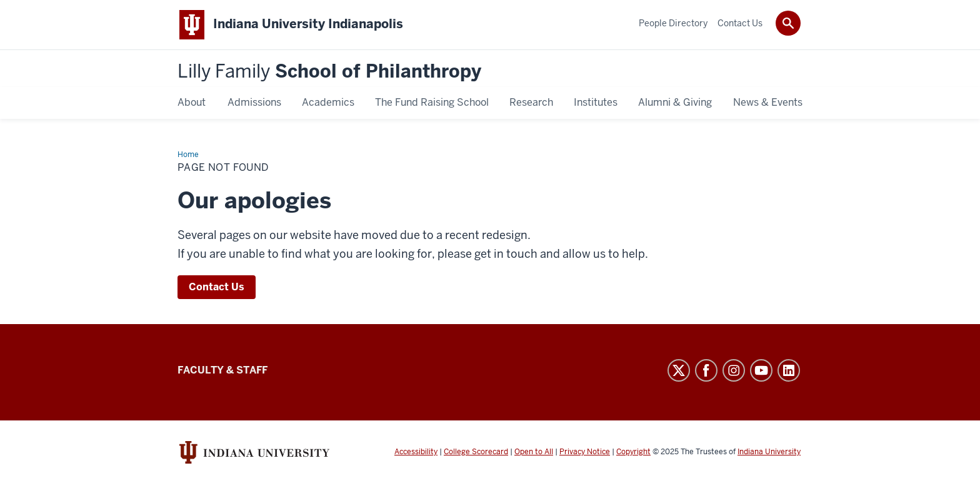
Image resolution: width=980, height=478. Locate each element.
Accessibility (416, 452)
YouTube (761, 370)
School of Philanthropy (329, 72)
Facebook (706, 370)
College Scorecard (476, 452)
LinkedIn (789, 370)
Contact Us (217, 287)
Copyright (633, 452)
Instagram (734, 370)
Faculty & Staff (222, 370)
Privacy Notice (585, 452)
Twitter (679, 370)
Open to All (534, 452)
